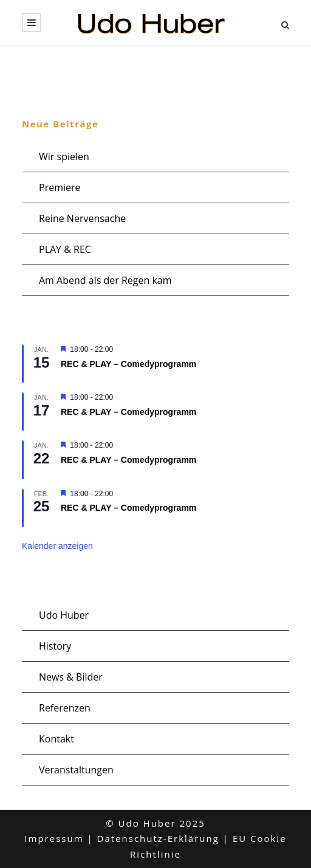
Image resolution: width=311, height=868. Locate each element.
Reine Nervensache (82, 218)
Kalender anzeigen (57, 546)
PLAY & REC (65, 249)
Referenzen (65, 708)
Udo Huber (64, 615)
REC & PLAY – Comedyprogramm (128, 364)
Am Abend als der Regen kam (105, 280)
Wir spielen (64, 156)
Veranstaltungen (76, 770)
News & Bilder (71, 677)
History (55, 646)
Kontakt (56, 739)
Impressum (54, 838)
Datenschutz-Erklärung (158, 838)
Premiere (60, 187)
